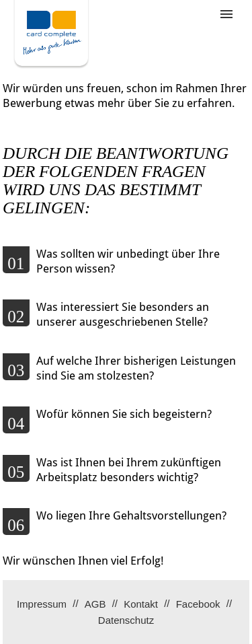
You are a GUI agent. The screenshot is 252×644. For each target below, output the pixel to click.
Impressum (42, 604)
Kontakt (141, 604)
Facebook (198, 604)
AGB (95, 604)
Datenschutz (126, 620)
